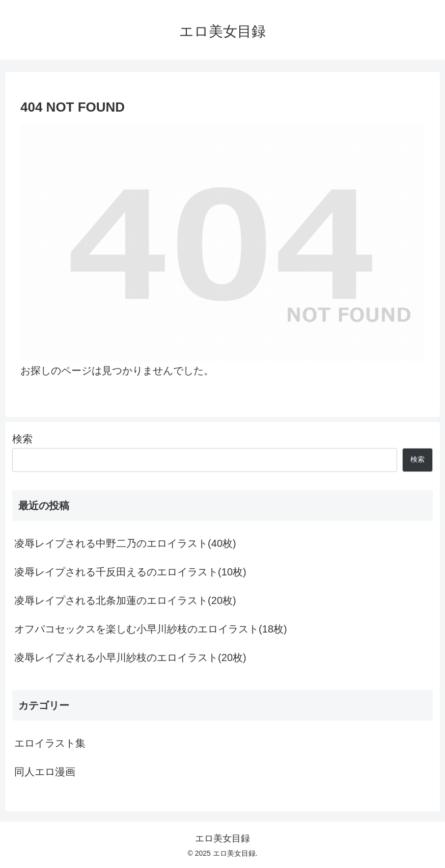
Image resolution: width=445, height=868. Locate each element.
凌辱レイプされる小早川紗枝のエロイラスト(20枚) (130, 657)
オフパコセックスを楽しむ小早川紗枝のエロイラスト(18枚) (151, 629)
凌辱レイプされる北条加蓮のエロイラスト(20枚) (125, 600)
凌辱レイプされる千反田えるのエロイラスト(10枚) (130, 572)
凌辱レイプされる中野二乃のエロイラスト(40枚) (125, 543)
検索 (22, 439)
